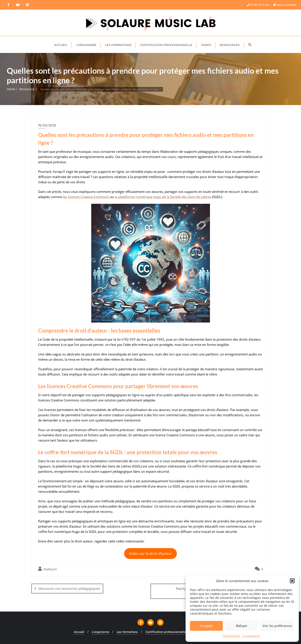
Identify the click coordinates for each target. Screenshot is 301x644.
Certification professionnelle (166, 632)
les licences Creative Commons (86, 197)
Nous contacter (285, 5)
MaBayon (48, 569)
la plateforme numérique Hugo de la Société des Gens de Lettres (163, 197)
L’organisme (101, 632)
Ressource (27, 89)
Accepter (206, 626)
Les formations (127, 632)
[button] (292, 581)
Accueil (79, 632)
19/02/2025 (47, 125)
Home (11, 89)
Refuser (242, 626)
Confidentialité (231, 636)
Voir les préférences (277, 626)
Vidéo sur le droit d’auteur (151, 554)
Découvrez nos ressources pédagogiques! (69, 588)
